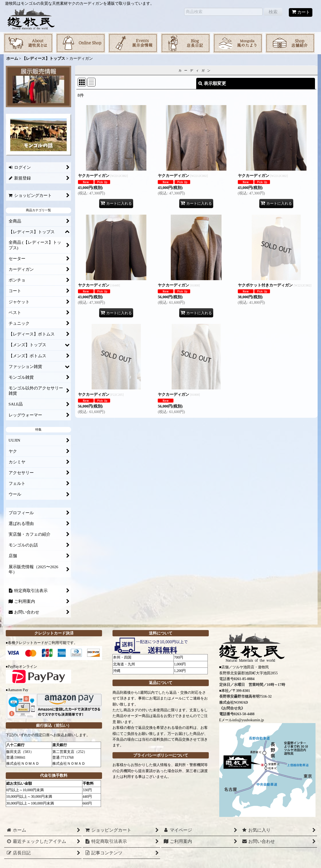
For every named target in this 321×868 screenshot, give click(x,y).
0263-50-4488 (244, 714)
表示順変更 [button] (212, 83)
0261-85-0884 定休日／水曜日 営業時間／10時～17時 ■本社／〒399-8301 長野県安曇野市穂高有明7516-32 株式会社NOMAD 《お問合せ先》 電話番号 (252, 696)
